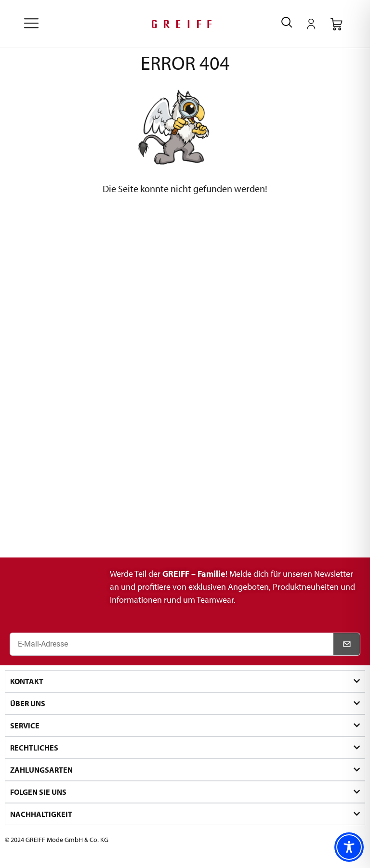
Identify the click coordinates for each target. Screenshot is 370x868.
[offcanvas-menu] (31, 24)
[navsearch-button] (287, 24)
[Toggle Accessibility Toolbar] (349, 847)
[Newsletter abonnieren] (347, 644)
